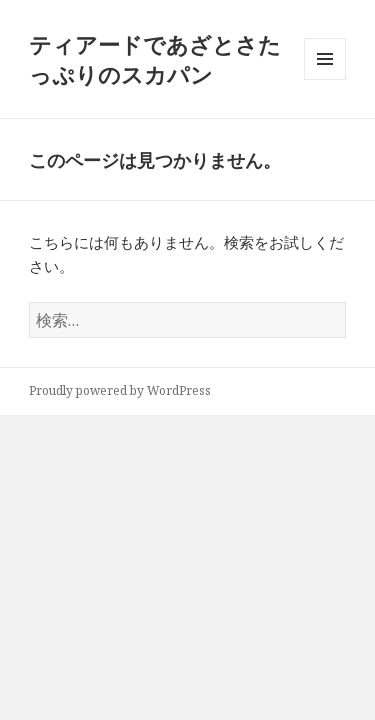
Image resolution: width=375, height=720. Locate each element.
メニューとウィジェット (325, 79)
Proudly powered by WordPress (120, 390)
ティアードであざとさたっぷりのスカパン (155, 59)
